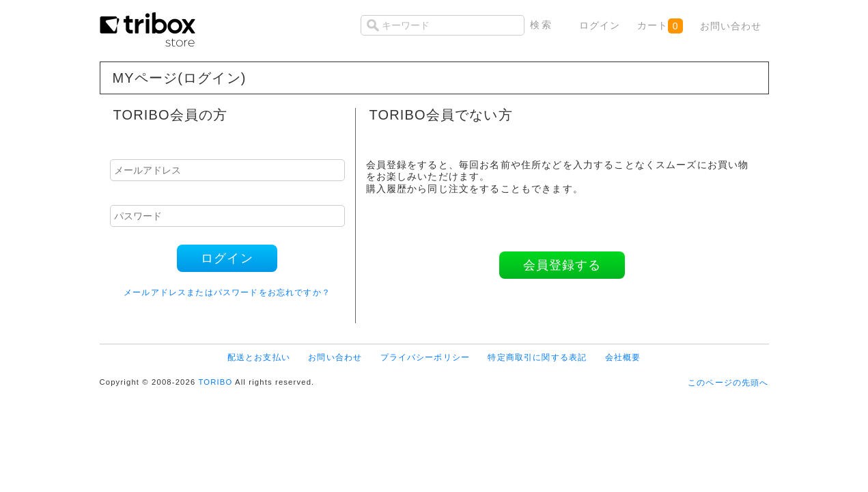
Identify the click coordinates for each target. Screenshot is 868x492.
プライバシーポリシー (425, 357)
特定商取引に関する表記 (537, 357)
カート (660, 26)
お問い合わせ (731, 26)
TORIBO (215, 382)
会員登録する (562, 265)
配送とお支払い (259, 357)
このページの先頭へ (728, 382)
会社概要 (623, 357)
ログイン (600, 25)
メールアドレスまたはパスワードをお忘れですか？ (227, 292)
